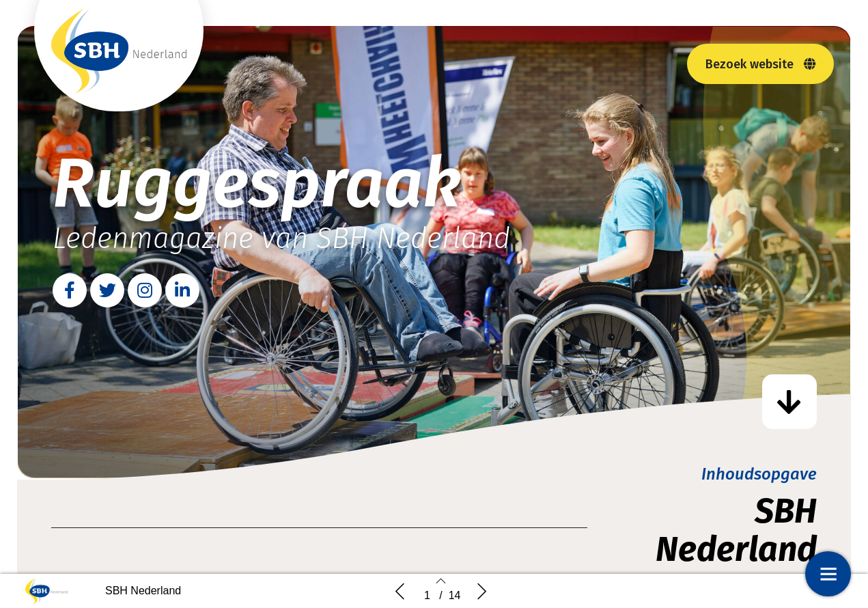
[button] (760, 64)
